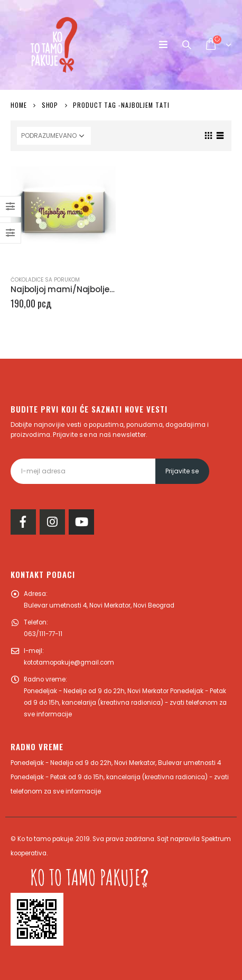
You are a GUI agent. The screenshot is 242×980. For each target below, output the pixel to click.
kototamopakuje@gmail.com (69, 662)
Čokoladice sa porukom (45, 280)
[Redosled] (54, 136)
